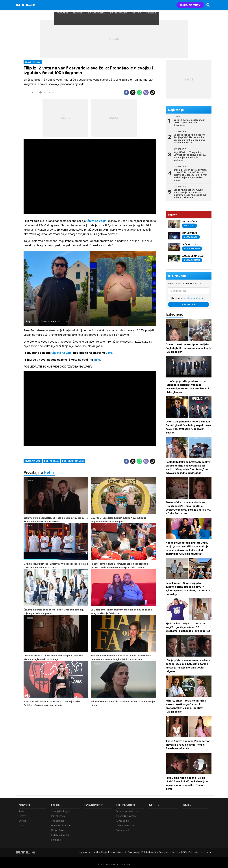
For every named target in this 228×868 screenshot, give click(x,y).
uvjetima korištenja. (194, 298)
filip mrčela (51, 462)
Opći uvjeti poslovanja (200, 849)
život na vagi (33, 462)
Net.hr (49, 473)
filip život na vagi (73, 462)
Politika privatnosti (117, 849)
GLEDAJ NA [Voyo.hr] (190, 5)
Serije (22, 811)
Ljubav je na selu (60, 832)
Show (173, 215)
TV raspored (96, 5)
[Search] (208, 5)
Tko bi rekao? (58, 820)
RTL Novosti (177, 276)
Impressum (84, 849)
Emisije (78, 5)
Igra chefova (58, 816)
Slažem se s (188, 298)
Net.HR (136, 5)
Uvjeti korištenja (99, 849)
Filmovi (22, 816)
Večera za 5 (123, 828)
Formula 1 (56, 837)
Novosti (62, 5)
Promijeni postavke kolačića (173, 849)
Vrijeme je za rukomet (128, 811)
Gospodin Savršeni (61, 824)
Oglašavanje (134, 849)
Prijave (151, 5)
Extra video (119, 5)
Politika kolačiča (150, 849)
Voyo (21, 824)
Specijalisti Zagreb (61, 811)
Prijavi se (189, 304)
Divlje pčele (57, 828)
